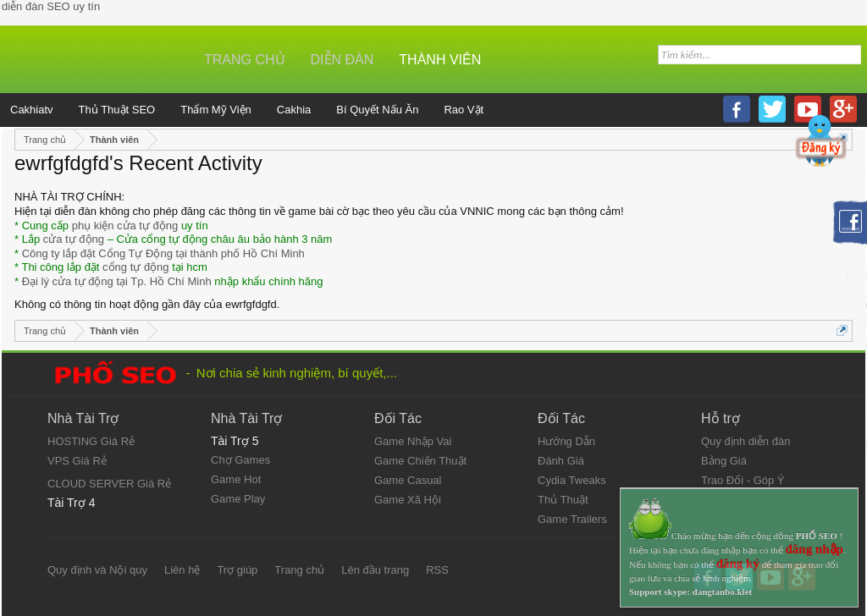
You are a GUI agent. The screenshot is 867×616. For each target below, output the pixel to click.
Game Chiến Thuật (420, 461)
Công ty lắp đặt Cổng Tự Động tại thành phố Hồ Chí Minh (163, 253)
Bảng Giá (724, 461)
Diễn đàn (342, 60)
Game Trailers (572, 519)
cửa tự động (74, 239)
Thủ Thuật (563, 500)
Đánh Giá (561, 461)
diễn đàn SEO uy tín (51, 6)
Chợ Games (240, 460)
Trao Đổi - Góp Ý (743, 480)
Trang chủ (245, 60)
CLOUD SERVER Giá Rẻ (109, 484)
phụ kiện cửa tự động (125, 225)
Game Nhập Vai (413, 441)
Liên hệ (182, 570)
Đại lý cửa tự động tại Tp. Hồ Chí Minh (117, 281)
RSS (437, 570)
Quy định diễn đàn (746, 441)
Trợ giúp (237, 570)
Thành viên (440, 60)
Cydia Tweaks (572, 480)
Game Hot (236, 479)
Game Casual (408, 480)
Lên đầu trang (375, 570)
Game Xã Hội (408, 500)
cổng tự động (136, 267)
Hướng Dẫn (566, 441)
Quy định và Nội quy (97, 570)
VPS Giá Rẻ (77, 461)
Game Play (238, 499)
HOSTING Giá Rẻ (91, 441)
